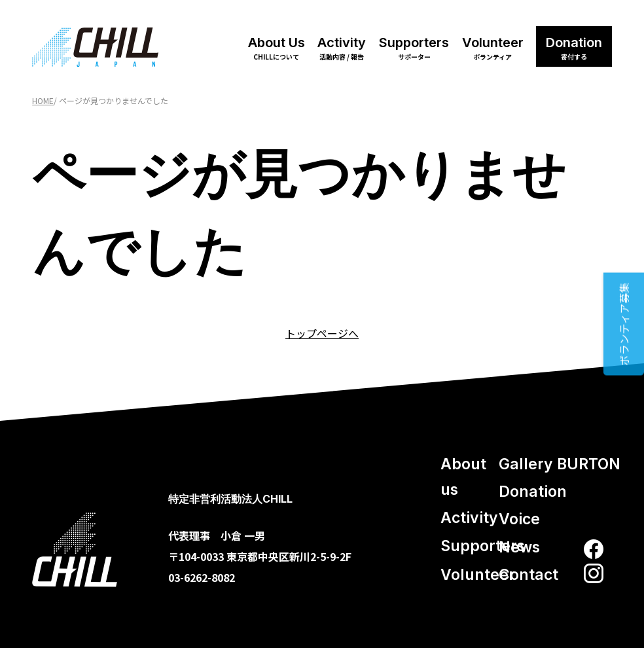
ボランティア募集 (624, 324)
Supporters (414, 48)
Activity (342, 48)
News (519, 547)
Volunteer (493, 48)
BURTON (589, 464)
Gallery (526, 464)
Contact (528, 575)
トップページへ (322, 333)
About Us (277, 48)
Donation (574, 48)
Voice (519, 519)
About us (463, 477)
